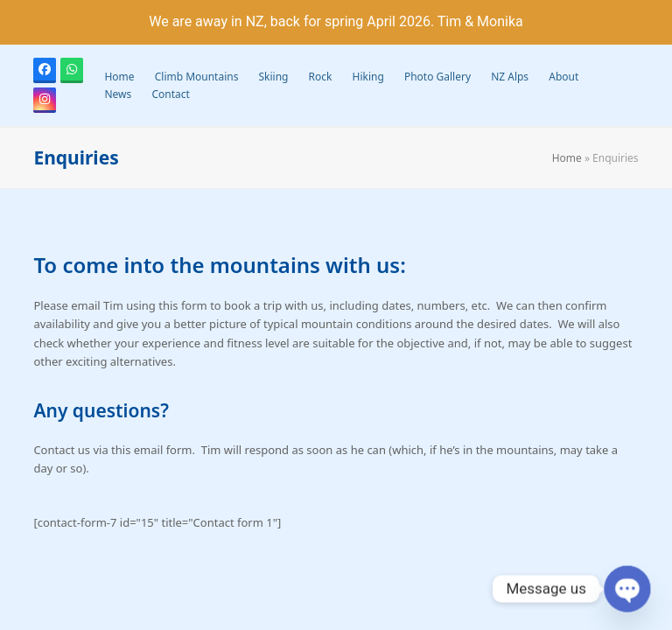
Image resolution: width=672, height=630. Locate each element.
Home (567, 158)
